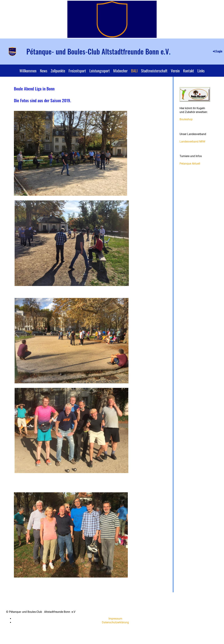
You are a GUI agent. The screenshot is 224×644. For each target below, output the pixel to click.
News (44, 71)
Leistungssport (100, 71)
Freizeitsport (77, 71)
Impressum (115, 619)
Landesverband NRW (192, 142)
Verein (175, 71)
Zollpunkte (58, 71)
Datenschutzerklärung (115, 622)
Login (217, 51)
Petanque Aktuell (190, 164)
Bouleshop (186, 119)
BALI (134, 71)
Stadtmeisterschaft (154, 71)
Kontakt (189, 71)
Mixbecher (120, 71)
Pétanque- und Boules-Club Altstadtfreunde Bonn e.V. (98, 51)
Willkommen (28, 71)
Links (201, 71)
